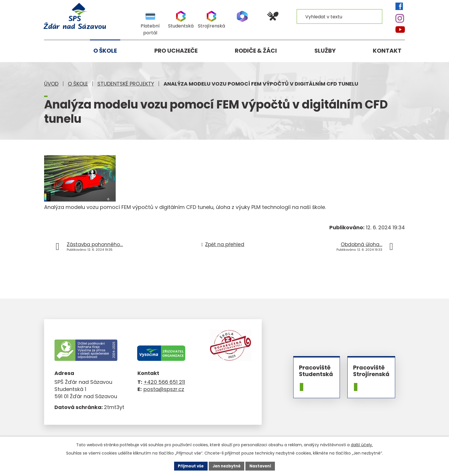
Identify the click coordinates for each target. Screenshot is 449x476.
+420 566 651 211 (164, 382)
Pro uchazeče (176, 51)
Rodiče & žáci (256, 51)
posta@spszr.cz (164, 389)
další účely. (362, 445)
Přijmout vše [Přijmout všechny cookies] (189, 466)
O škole (78, 84)
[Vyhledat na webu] (339, 16)
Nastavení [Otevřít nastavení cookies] (262, 466)
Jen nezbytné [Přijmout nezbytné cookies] (227, 466)
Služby (325, 51)
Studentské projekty (126, 84)
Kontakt (387, 51)
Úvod (51, 84)
